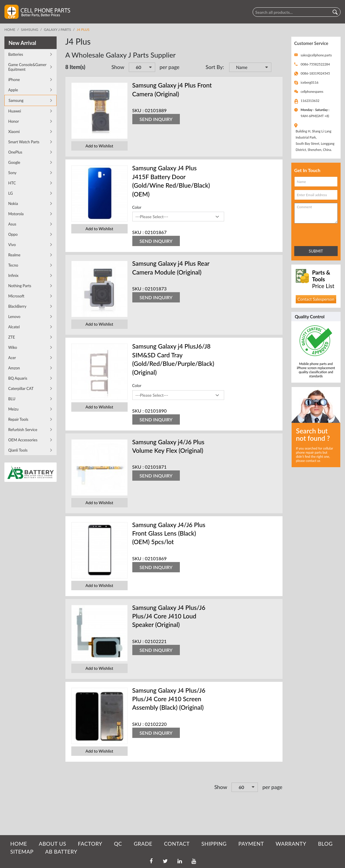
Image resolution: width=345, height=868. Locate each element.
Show (118, 67)
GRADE (143, 844)
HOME (19, 844)
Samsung (29, 30)
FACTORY (90, 844)
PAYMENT (251, 844)
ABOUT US (52, 844)
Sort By (214, 67)
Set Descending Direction (277, 68)
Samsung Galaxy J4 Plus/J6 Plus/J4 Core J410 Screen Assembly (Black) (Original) (169, 699)
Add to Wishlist (99, 146)
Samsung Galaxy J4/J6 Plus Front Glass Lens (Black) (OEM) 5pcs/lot (169, 533)
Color (137, 207)
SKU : (138, 110)
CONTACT (177, 844)
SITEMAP (22, 852)
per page (170, 67)
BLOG (325, 844)
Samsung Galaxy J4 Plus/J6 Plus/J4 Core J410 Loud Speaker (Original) (169, 616)
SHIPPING (214, 844)
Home (10, 30)
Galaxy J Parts (58, 30)
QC (118, 844)
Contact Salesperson (316, 299)
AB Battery (61, 852)
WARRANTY (291, 844)
